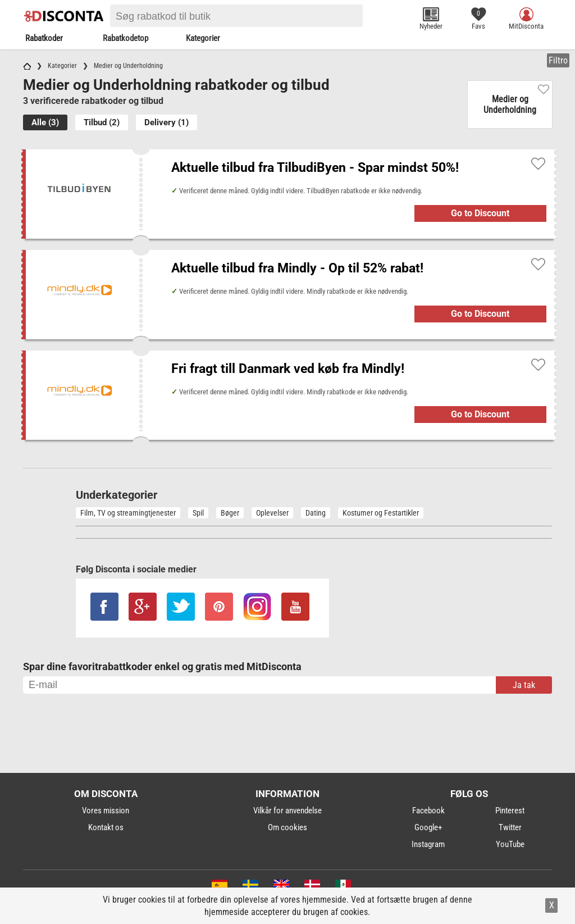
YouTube (510, 844)
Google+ (428, 827)
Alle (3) (45, 122)
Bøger (230, 513)
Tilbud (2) (102, 122)
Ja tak (524, 685)
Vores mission (106, 811)
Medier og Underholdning (510, 104)
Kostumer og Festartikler (381, 513)
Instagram (428, 844)
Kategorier (203, 38)
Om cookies (287, 827)
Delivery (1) (166, 122)
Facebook (428, 811)
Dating (316, 513)
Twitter (510, 827)
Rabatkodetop (126, 38)
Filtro (558, 60)
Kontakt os (106, 827)
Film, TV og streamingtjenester (128, 513)
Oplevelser (272, 513)
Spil (198, 513)
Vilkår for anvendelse (287, 811)
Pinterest (510, 811)
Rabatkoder (44, 38)
